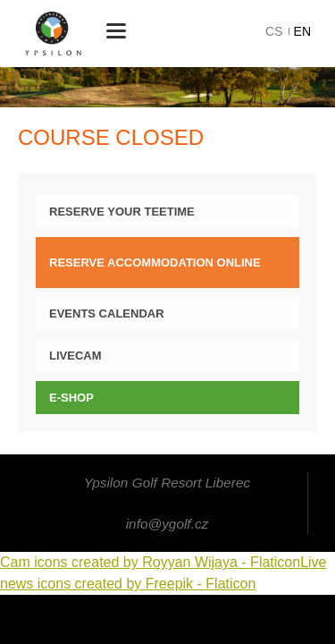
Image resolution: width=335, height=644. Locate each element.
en (302, 31)
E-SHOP (71, 398)
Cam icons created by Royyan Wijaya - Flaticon (150, 562)
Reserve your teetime (122, 212)
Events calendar (107, 314)
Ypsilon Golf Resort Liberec (53, 34)
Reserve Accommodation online (155, 263)
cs (274, 31)
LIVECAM (75, 356)
